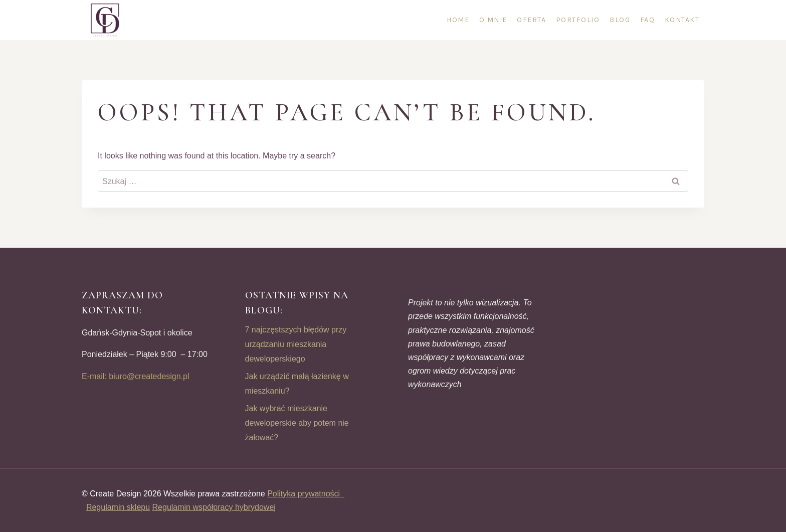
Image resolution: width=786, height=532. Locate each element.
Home (458, 20)
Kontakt (682, 20)
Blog (620, 20)
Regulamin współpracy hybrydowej (214, 507)
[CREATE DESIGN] (106, 20)
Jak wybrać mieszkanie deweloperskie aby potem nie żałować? (297, 423)
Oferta (531, 20)
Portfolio (578, 20)
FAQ (648, 20)
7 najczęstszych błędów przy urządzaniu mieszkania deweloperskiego (296, 344)
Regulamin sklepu (118, 507)
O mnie (493, 20)
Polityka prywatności (306, 494)
